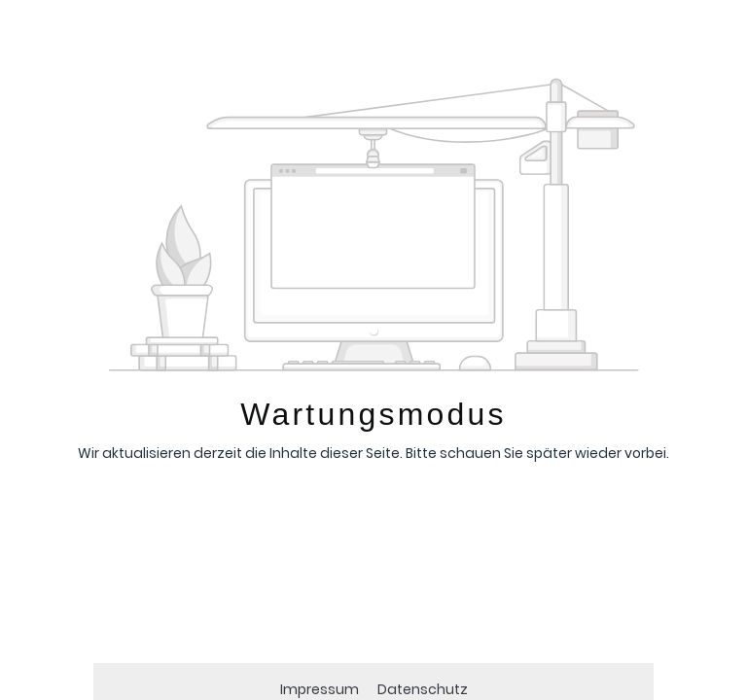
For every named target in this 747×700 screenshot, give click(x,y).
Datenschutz (423, 689)
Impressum (321, 689)
